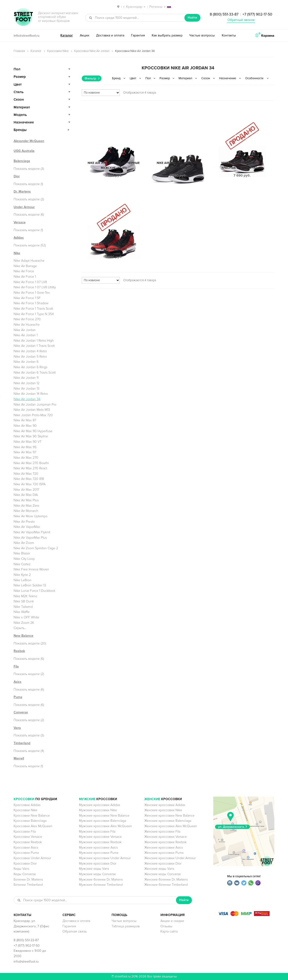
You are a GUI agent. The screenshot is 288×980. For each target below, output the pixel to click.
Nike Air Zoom (24, 543)
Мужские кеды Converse (97, 874)
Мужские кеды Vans (94, 869)
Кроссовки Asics (26, 848)
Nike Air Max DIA (26, 495)
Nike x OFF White (26, 617)
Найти (192, 18)
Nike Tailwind (23, 607)
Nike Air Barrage (25, 266)
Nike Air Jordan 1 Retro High (34, 341)
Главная (19, 51)
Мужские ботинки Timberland (101, 885)
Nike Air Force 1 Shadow (31, 303)
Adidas (19, 238)
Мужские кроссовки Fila (97, 832)
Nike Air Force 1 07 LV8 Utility (35, 287)
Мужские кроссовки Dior (98, 863)
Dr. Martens (22, 192)
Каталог (67, 35)
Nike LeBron (23, 580)
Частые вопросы (202, 35)
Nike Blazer (22, 553)
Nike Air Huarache (27, 325)
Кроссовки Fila (25, 832)
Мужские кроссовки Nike (98, 810)
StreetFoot (23, 17)
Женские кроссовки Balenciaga (168, 821)
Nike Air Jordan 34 (27, 399)
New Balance (23, 636)
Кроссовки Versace (28, 837)
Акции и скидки (172, 921)
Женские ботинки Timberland (166, 885)
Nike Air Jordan (25, 330)
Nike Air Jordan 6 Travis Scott (35, 373)
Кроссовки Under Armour (32, 858)
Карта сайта (169, 931)
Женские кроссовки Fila (162, 832)
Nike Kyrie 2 (22, 575)
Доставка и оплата (110, 35)
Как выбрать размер (167, 35)
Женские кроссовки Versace (165, 837)
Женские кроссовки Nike (163, 810)
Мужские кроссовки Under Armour (105, 858)
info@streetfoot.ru (27, 36)
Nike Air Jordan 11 (26, 378)
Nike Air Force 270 (27, 319)
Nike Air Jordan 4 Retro (30, 351)
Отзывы (166, 926)
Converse (21, 712)
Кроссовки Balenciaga (30, 821)
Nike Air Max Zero (26, 506)
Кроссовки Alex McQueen (33, 826)
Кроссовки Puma (26, 853)
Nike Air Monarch (26, 511)
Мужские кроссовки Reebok (100, 842)
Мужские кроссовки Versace (100, 837)
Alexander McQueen (29, 141)
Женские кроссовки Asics (163, 848)
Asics (18, 682)
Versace (20, 222)
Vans (17, 728)
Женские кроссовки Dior (163, 863)
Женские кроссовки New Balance (169, 816)
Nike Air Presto (24, 522)
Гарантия (138, 35)
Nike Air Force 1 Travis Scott (33, 309)
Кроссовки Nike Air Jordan (92, 51)
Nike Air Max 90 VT (28, 442)
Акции (85, 35)
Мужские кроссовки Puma (99, 853)
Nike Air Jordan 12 (27, 383)
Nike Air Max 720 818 (29, 479)
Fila (16, 666)
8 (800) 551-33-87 (224, 14)
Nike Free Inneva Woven (31, 569)
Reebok (19, 651)
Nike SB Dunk (24, 601)
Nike (17, 253)
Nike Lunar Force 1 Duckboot (34, 591)
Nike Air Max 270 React (30, 468)
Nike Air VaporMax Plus (30, 538)
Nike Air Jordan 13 (27, 389)
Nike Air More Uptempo (31, 516)
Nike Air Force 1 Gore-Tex (32, 293)
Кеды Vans (21, 869)
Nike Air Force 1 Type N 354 (34, 314)
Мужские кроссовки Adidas (99, 805)
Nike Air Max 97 (25, 452)
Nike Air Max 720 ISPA (30, 484)
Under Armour (24, 207)
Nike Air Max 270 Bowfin (31, 463)
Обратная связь (75, 931)
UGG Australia (24, 151)
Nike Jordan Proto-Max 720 (33, 415)
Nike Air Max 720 (26, 474)
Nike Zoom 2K (24, 623)
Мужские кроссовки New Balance (104, 816)
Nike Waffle (22, 612)
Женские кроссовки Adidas (165, 805)
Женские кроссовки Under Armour (170, 858)
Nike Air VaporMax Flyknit (32, 532)
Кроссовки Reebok (28, 842)
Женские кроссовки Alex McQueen (171, 826)
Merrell (19, 758)
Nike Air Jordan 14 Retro (31, 394)
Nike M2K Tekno (25, 596)
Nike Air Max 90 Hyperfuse (33, 431)
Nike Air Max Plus (26, 500)
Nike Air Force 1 (25, 277)
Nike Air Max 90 (25, 426)
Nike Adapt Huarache (29, 261)
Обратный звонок (241, 20)
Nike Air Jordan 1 (26, 335)
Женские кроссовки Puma (164, 853)
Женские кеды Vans (159, 869)
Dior (17, 176)
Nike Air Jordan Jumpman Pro (35, 405)
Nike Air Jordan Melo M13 (32, 410)
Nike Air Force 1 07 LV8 (30, 282)
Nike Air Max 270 (26, 458)
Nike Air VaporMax (27, 527)
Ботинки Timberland (28, 885)
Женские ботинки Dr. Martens (166, 879)
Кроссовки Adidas (27, 805)
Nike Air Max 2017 (26, 490)
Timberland (22, 743)
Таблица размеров (126, 926)
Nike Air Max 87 (25, 420)
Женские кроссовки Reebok (165, 842)
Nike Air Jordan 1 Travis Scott (34, 346)
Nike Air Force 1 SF (27, 298)
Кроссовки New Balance (32, 816)
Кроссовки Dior (25, 863)
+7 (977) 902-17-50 (257, 14)
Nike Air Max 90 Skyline (31, 436)
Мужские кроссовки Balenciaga (103, 821)
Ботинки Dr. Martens (28, 879)
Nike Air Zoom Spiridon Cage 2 (36, 548)
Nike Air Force (24, 271)
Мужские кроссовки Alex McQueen (105, 826)
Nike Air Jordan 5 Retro (30, 357)
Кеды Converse (25, 874)
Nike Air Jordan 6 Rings (30, 367)
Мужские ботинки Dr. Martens (101, 879)
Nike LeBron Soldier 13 (30, 585)
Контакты (229, 35)
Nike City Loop (24, 559)
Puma (18, 697)
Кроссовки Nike (58, 51)
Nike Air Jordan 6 (26, 362)
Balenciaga (22, 161)
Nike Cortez (22, 564)
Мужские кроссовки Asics (98, 848)
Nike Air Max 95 (25, 447)
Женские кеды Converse (163, 874)
